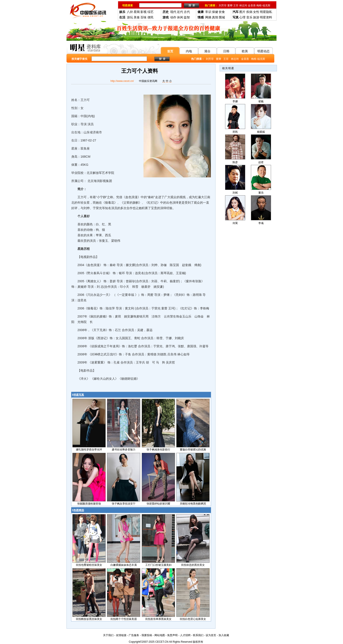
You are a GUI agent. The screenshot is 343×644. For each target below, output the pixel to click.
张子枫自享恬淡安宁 (124, 504)
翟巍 (261, 101)
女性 (256, 12)
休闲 (180, 17)
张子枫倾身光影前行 (158, 450)
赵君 (261, 162)
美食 (137, 17)
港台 (207, 51)
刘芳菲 (223, 5)
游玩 (130, 17)
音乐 (249, 17)
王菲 (236, 5)
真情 (215, 17)
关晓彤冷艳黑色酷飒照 (193, 504)
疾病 (249, 12)
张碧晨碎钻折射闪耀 (158, 504)
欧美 (245, 51)
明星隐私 (266, 12)
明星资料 (266, 17)
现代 (173, 12)
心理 (242, 17)
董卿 (230, 5)
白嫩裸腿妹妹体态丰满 (124, 565)
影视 (143, 12)
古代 (187, 12)
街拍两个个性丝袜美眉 (124, 619)
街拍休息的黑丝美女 (193, 565)
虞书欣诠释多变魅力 (124, 450)
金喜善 (252, 5)
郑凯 (235, 132)
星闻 (137, 12)
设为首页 (211, 635)
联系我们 (198, 635)
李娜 (235, 101)
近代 (180, 12)
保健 (215, 12)
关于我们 (108, 635)
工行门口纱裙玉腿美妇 (158, 565)
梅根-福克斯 (263, 5)
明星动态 (263, 51)
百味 (143, 17)
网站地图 (160, 635)
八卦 (130, 12)
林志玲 (243, 5)
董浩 (261, 193)
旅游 (256, 17)
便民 (150, 17)
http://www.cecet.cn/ (122, 81)
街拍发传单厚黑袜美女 (158, 619)
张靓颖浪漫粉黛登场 (89, 504)
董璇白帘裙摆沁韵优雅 (193, 450)
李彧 (261, 223)
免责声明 (172, 635)
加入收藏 (224, 635)
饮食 (222, 12)
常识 (208, 12)
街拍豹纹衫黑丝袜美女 (89, 619)
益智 (187, 17)
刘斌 (235, 193)
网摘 (208, 17)
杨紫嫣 (261, 132)
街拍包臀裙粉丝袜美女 (89, 565)
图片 (242, 12)
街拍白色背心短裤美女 (193, 619)
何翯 (235, 223)
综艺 (150, 12)
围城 (222, 17)
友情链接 (121, 635)
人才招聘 (185, 635)
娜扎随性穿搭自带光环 (89, 450)
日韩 (226, 51)
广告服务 (134, 635)
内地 (189, 51)
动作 (173, 17)
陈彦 (235, 162)
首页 (170, 51)
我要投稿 (147, 635)
